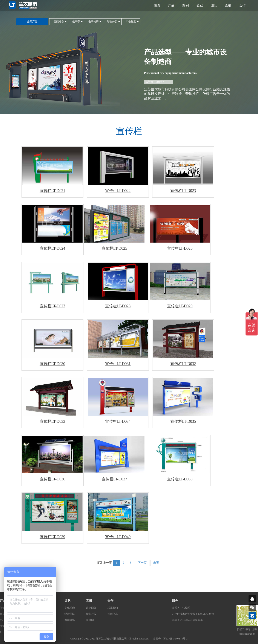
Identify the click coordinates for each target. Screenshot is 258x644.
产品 (171, 5)
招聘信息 (113, 614)
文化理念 (70, 608)
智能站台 (59, 22)
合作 (242, 5)
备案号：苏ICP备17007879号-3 (170, 639)
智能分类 (112, 22)
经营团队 (70, 614)
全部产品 (32, 22)
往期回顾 (91, 608)
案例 (186, 5)
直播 (228, 5)
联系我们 (113, 608)
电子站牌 (94, 22)
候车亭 (76, 22)
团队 (214, 5)
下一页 (142, 563)
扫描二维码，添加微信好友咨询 (247, 632)
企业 (200, 5)
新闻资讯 (70, 620)
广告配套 (131, 22)
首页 (157, 5)
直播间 (90, 620)
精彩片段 (91, 614)
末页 (156, 563)
